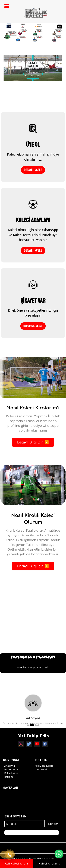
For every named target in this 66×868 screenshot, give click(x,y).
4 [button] (38, 725)
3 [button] (36, 725)
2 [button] (32, 725)
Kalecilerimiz (11, 773)
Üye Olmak (40, 769)
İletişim (8, 777)
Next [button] (61, 642)
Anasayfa (9, 766)
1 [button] (28, 725)
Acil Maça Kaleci (43, 766)
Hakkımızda (10, 769)
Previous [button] (5, 642)
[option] (33, 32)
